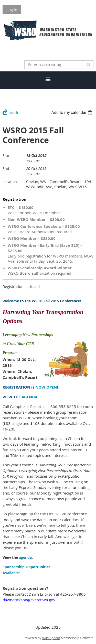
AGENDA (29, 397)
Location (10, 182)
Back (14, 113)
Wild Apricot (51, 638)
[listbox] (72, 112)
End (6, 169)
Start (7, 155)
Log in (12, 9)
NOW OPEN (46, 387)
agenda (25, 557)
